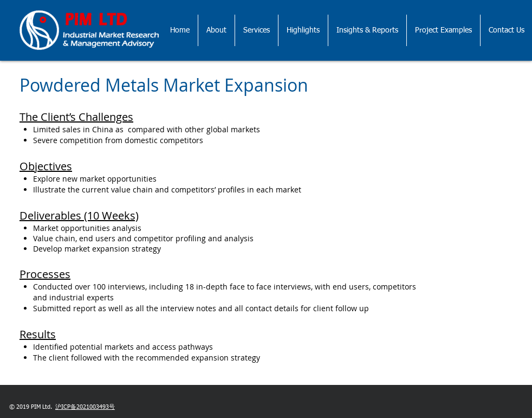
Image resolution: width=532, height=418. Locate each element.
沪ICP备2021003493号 (85, 407)
